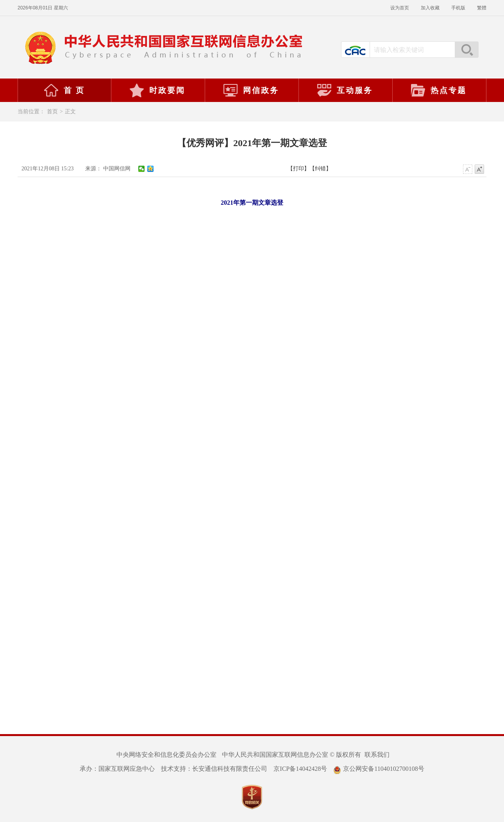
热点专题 (438, 90)
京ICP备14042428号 (300, 769)
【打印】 (298, 169)
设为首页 (400, 8)
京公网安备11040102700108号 (379, 769)
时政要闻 (157, 90)
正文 (70, 112)
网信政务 (251, 90)
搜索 (466, 50)
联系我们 (377, 755)
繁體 (482, 8)
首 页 (64, 90)
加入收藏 (430, 8)
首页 (52, 112)
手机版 (458, 8)
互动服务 (345, 90)
